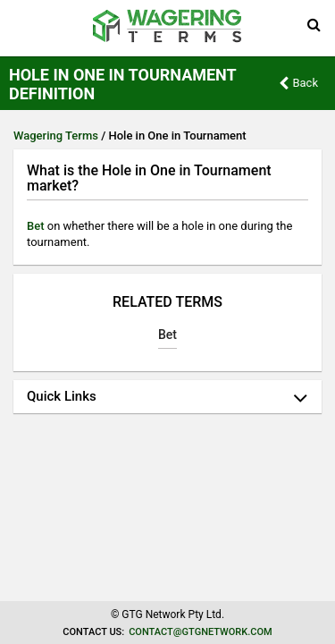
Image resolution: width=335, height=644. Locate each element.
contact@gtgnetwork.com (200, 632)
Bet (36, 226)
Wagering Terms (56, 136)
